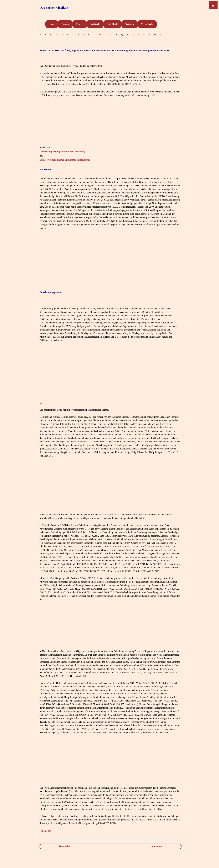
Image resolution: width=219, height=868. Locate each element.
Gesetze (80, 24)
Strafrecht (95, 24)
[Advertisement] (110, 125)
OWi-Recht (112, 24)
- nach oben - (46, 831)
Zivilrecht (130, 24)
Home (52, 24)
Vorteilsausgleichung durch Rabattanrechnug (62, 152)
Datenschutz (65, 846)
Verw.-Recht (147, 24)
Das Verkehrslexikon (54, 8)
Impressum (156, 846)
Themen (65, 24)
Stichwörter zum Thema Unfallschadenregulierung (65, 160)
